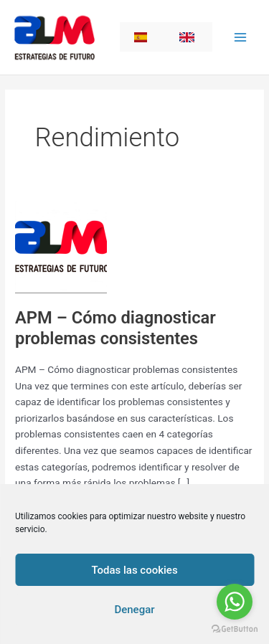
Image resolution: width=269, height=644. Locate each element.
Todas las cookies (134, 570)
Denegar (134, 610)
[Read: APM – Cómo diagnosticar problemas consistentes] (61, 246)
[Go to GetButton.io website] (235, 629)
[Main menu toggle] (241, 37)
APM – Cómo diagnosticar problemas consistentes (115, 328)
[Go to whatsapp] (235, 602)
